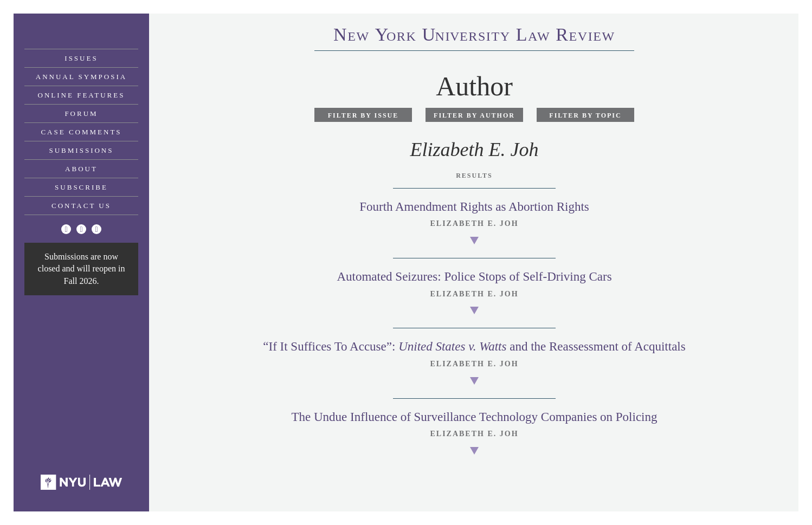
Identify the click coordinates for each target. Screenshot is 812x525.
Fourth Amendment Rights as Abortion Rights (474, 207)
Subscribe (81, 187)
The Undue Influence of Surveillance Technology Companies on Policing (474, 417)
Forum (81, 114)
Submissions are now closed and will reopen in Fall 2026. (82, 269)
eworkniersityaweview (474, 36)
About (81, 169)
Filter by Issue (363, 115)
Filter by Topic (585, 115)
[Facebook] (81, 229)
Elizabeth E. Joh (474, 223)
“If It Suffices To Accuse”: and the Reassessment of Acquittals (474, 346)
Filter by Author (474, 115)
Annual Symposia (81, 77)
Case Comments (81, 132)
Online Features (82, 95)
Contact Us (81, 206)
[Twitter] (66, 229)
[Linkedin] (96, 229)
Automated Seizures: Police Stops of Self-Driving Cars (474, 277)
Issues (81, 58)
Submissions (82, 150)
